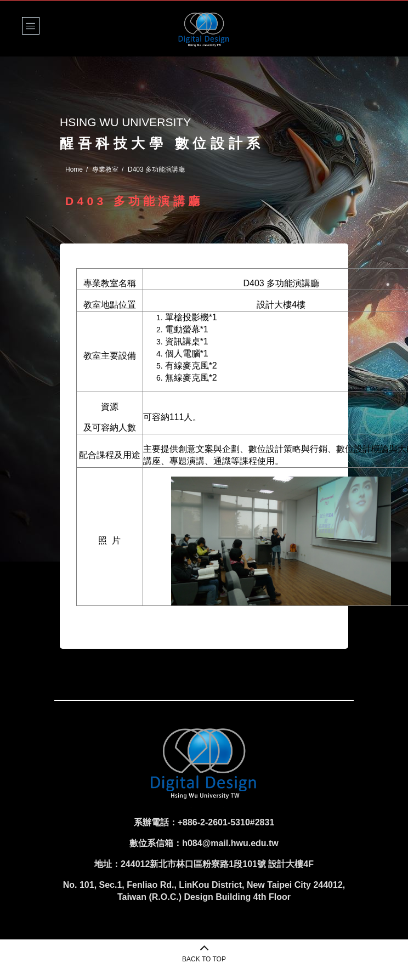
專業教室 (105, 169)
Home (74, 169)
